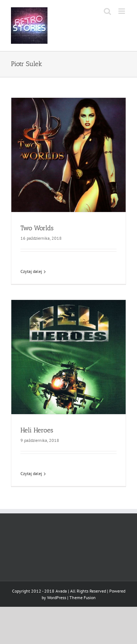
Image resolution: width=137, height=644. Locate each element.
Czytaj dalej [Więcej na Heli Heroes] (31, 473)
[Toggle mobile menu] (122, 11)
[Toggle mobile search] (107, 11)
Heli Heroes (37, 430)
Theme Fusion (83, 597)
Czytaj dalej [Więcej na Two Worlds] (31, 271)
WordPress (57, 597)
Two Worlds (37, 228)
